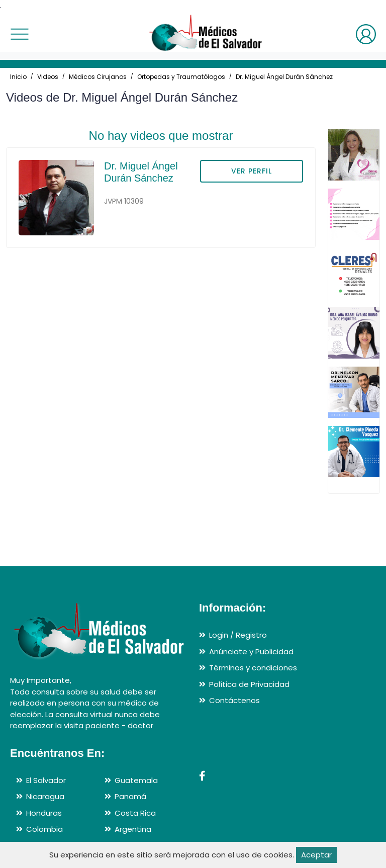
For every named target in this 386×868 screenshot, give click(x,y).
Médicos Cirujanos (98, 77)
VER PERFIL (252, 171)
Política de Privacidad (249, 684)
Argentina (133, 829)
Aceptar (316, 855)
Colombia (44, 829)
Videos (48, 77)
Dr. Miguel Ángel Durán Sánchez (284, 77)
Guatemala (136, 780)
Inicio (18, 77)
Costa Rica (135, 813)
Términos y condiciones (253, 668)
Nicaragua (45, 796)
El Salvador (46, 780)
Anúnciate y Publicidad (251, 652)
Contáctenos (234, 700)
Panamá (130, 796)
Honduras (44, 813)
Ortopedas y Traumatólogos (181, 77)
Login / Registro (238, 635)
